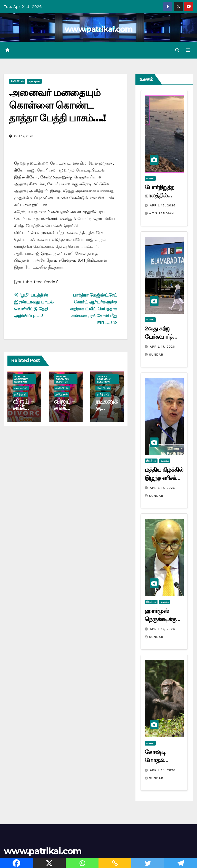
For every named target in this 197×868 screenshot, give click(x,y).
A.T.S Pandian (159, 213)
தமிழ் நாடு (20, 394)
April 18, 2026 (163, 205)
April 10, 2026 (163, 770)
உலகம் (150, 178)
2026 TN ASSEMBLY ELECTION (21, 379)
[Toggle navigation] (188, 50)
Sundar (154, 355)
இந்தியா (151, 461)
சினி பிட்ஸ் (17, 81)
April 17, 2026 (162, 347)
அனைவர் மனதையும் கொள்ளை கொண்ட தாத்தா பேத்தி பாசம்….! (57, 105)
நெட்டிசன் (34, 81)
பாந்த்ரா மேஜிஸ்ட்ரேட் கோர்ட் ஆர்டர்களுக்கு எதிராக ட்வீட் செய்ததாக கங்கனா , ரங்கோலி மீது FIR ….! (94, 309)
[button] (177, 50)
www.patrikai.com (98, 29)
